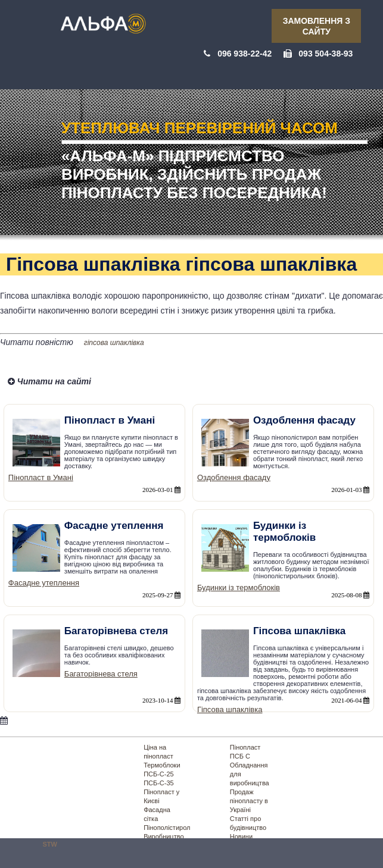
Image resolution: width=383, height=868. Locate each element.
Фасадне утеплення (44, 583)
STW (50, 844)
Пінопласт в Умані (41, 477)
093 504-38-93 (326, 54)
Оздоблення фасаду (234, 477)
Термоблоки (162, 765)
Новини (241, 836)
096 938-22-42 (245, 54)
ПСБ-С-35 (159, 783)
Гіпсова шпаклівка (230, 709)
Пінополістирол (167, 828)
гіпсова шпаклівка (114, 343)
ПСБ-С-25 (159, 774)
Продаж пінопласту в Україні (249, 801)
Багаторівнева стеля (101, 674)
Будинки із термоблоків (239, 587)
